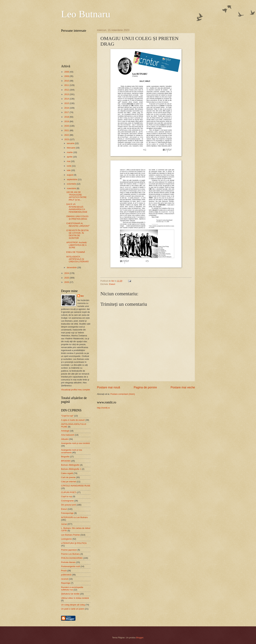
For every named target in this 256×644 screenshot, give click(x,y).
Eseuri (112, 284)
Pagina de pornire (145, 387)
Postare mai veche (183, 387)
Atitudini (65, 439)
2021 (67, 130)
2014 (67, 99)
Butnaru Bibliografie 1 (71, 469)
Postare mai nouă (108, 387)
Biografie (65, 457)
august (70, 175)
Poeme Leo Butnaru (70, 554)
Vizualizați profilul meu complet (76, 390)
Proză (64, 571)
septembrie (72, 179)
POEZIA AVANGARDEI (72, 558)
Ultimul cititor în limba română (75, 598)
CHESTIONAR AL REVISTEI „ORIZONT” (78, 225)
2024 (67, 273)
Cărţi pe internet (69, 482)
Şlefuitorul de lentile (70, 594)
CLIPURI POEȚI (69, 492)
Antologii (65, 431)
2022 (67, 135)
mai (69, 161)
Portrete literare (68, 562)
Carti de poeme (68, 477)
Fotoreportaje (67, 513)
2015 (67, 103)
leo (82, 296)
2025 (67, 278)
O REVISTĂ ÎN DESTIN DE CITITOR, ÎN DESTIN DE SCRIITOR (77, 234)
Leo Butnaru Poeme (70, 535)
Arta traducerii (68, 435)
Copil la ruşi (67, 496)
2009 (67, 76)
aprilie (70, 157)
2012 (67, 90)
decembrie (72, 267)
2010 (67, 81)
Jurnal (64, 524)
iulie (69, 170)
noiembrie (72, 188)
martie (70, 152)
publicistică (66, 575)
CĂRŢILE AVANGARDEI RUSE (76, 486)
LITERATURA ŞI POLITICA (74, 543)
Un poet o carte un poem (73, 609)
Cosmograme (67, 501)
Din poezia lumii (68, 505)
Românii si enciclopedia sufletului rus (72, 588)
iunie (69, 166)
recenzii (65, 579)
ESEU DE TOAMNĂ (76, 252)
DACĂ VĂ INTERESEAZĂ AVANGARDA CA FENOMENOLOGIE (77, 208)
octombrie (72, 184)
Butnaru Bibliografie (70, 465)
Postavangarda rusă (70, 566)
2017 (67, 112)
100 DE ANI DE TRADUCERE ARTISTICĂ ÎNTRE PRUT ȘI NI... (76, 196)
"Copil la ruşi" (67, 416)
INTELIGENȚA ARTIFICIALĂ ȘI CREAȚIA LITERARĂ (77, 259)
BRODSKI (66, 461)
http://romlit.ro (103, 408)
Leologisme (66, 539)
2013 (67, 94)
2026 (67, 282)
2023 (67, 139)
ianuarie (71, 143)
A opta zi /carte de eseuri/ (73, 420)
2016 (67, 108)
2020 (67, 126)
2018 (67, 117)
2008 (67, 72)
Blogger (140, 638)
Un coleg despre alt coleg (73, 605)
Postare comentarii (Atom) (123, 394)
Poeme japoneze (69, 550)
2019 (67, 121)
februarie (71, 148)
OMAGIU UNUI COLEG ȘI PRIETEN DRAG (77, 218)
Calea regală (67, 473)
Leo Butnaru (86, 14)
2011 (67, 85)
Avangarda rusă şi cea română (75, 443)
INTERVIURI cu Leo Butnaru (74, 517)
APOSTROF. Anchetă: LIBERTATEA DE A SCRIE (77, 245)
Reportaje (66, 583)
